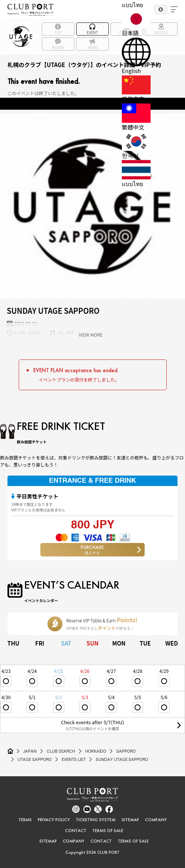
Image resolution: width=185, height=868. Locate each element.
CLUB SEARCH (61, 751)
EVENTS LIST (74, 759)
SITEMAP (130, 820)
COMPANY (156, 820)
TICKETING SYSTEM (96, 820)
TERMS (25, 820)
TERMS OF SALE (108, 831)
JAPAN (30, 751)
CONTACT (76, 831)
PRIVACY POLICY (54, 820)
